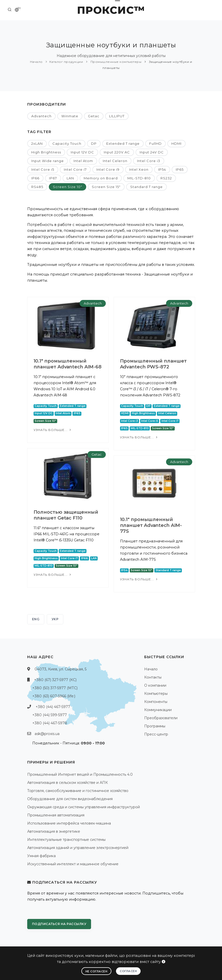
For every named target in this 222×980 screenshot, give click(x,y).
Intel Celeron (115, 161)
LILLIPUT (117, 116)
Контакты (153, 677)
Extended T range (123, 143)
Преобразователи (161, 718)
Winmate (70, 116)
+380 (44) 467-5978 (50, 723)
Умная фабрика (41, 856)
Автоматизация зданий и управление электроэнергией (78, 848)
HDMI (176, 143)
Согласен (128, 971)
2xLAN (37, 143)
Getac (94, 116)
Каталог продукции (66, 62)
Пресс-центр (156, 734)
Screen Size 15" (106, 187)
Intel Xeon (139, 169)
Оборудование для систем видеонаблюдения (70, 799)
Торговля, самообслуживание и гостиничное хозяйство (78, 791)
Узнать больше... (53, 430)
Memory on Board (101, 178)
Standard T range (146, 187)
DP (94, 143)
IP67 (53, 178)
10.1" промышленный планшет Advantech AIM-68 (68, 364)
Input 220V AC (117, 152)
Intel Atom (83, 161)
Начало (36, 62)
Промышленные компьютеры (115, 62)
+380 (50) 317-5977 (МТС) (55, 688)
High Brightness (46, 152)
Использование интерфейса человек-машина (69, 823)
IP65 (180, 169)
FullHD (156, 143)
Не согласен (97, 971)
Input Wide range (48, 161)
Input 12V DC (82, 152)
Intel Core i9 (108, 169)
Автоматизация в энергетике (54, 831)
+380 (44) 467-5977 (53, 707)
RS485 (37, 187)
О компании (155, 685)
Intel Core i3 (149, 161)
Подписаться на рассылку (59, 924)
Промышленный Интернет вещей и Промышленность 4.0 (80, 774)
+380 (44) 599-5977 (50, 715)
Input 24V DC (152, 152)
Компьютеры (156, 694)
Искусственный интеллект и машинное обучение (73, 864)
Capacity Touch (67, 143)
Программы (155, 726)
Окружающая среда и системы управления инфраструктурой (84, 807)
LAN (70, 178)
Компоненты (156, 702)
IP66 (35, 178)
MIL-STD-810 (139, 178)
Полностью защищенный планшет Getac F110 (66, 515)
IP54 (162, 169)
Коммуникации (158, 710)
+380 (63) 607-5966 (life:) (54, 696)
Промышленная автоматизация (56, 815)
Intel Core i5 (43, 169)
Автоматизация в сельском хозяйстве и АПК (68, 783)
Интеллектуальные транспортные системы (66, 840)
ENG (36, 619)
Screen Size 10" (68, 187)
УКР (55, 619)
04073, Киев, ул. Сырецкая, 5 (61, 669)
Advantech (41, 116)
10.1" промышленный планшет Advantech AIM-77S (151, 525)
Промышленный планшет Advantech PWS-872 (153, 364)
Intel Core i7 (75, 169)
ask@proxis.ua (47, 734)
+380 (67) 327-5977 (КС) (55, 680)
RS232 (166, 178)
